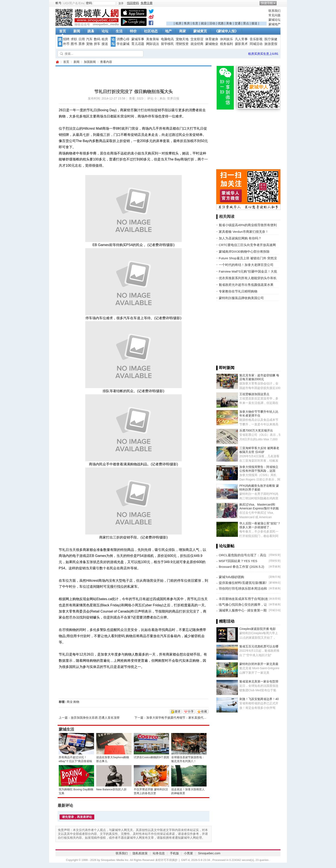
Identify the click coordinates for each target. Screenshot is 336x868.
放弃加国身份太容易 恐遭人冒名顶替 (95, 718)
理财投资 (182, 44)
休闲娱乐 (226, 39)
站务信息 (159, 853)
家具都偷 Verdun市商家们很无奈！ (244, 232)
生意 (195, 23)
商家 (183, 31)
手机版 (174, 853)
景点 (246, 23)
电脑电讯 (167, 39)
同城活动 (256, 44)
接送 (254, 23)
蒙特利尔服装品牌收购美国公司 (241, 298)
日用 (82, 39)
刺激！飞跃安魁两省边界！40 (259, 699)
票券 (82, 44)
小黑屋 (188, 853)
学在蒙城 (123, 44)
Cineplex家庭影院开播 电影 (258, 629)
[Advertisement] (216, 15)
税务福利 (226, 44)
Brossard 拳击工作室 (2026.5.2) (241, 567)
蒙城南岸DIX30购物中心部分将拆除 (244, 251)
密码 (89, 3)
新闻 (77, 31)
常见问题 (274, 15)
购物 (76, 702)
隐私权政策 (140, 853)
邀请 (177, 711)
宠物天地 (182, 39)
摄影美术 (241, 44)
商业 (70, 702)
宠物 (89, 44)
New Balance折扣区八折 (111, 789)
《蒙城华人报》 (226, 31)
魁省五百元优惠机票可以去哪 (259, 646)
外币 (66, 44)
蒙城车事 (138, 39)
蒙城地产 (274, 24)
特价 (133, 31)
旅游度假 (271, 44)
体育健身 (212, 39)
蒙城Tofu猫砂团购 (231, 577)
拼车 (97, 44)
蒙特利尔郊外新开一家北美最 (259, 664)
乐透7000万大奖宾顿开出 (256, 430)
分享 (191, 711)
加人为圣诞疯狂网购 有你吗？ (240, 238)
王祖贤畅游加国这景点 (254, 394)
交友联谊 (197, 39)
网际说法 (153, 44)
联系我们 (274, 11)
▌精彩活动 (225, 621)
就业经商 (197, 44)
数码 (97, 39)
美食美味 (153, 39)
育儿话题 (138, 44)
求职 (74, 39)
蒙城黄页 (200, 31)
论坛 (105, 31)
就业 (204, 23)
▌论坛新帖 (225, 546)
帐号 (58, 3)
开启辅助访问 (279, 3)
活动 (212, 23)
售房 (187, 23)
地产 (168, 31)
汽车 (89, 39)
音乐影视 (256, 39)
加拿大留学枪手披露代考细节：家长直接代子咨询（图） (184, 718)
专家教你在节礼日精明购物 (238, 291)
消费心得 (123, 39)
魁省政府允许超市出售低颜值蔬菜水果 (246, 285)
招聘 (66, 39)
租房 (178, 23)
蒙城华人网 (57, 62)
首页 (63, 31)
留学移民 (167, 44)
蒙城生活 (66, 729)
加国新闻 (90, 62)
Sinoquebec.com (209, 853)
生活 (119, 31)
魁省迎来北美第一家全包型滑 (259, 681)
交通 (238, 23)
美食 (229, 23)
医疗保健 (271, 39)
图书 (74, 44)
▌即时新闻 (225, 368)
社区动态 (151, 31)
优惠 (221, 23)
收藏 (204, 711)
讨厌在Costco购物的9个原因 (151, 757)
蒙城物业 (212, 44)
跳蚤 (91, 31)
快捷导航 (267, 3)
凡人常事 (241, 39)
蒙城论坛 (274, 20)
